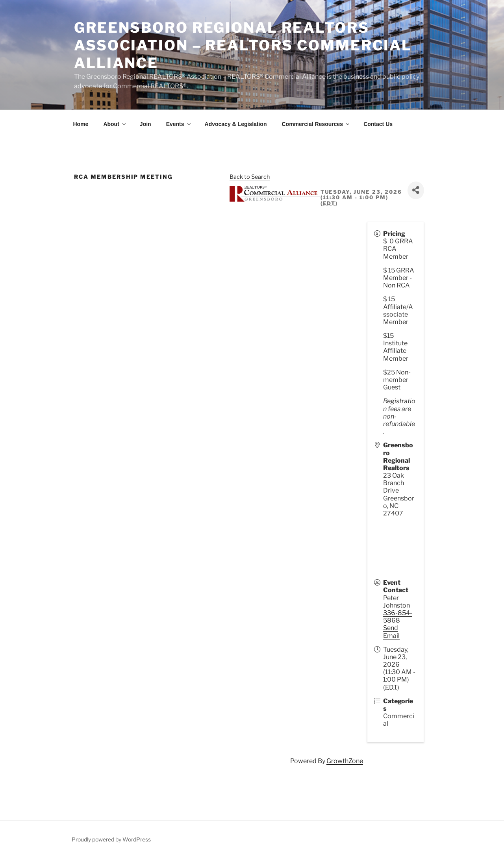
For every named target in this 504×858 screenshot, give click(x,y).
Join (145, 124)
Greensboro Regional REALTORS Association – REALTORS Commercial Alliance (243, 45)
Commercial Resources (316, 124)
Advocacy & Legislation (236, 124)
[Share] (416, 190)
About (115, 124)
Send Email (391, 632)
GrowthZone (345, 761)
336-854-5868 (398, 617)
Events (179, 124)
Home (81, 124)
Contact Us (378, 124)
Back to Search (250, 177)
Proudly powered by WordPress (111, 839)
